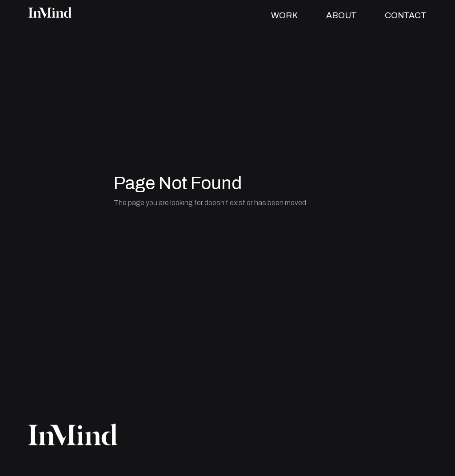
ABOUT (341, 15)
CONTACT (406, 15)
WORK (284, 15)
